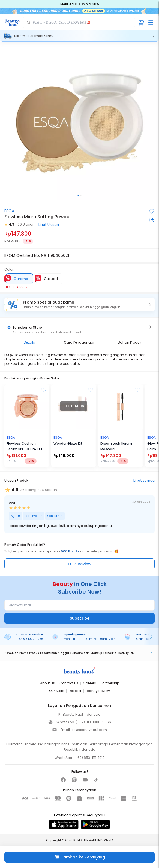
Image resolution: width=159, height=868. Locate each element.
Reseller (75, 691)
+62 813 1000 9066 (30, 639)
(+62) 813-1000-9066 (93, 722)
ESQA (9, 211)
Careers (89, 683)
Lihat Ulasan (49, 225)
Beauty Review (98, 691)
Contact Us (69, 683)
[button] (79, 305)
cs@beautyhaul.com (89, 730)
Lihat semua (144, 481)
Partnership (110, 683)
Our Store (57, 691)
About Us (47, 683)
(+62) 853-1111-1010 (89, 758)
